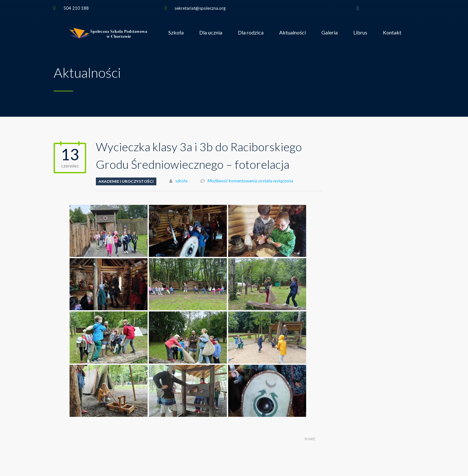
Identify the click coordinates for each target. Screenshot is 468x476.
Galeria (330, 32)
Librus (360, 32)
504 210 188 (76, 8)
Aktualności (292, 32)
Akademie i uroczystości (126, 181)
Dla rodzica (251, 32)
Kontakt (392, 32)
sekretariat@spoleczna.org (200, 8)
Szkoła (176, 32)
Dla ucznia (211, 32)
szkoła (181, 181)
